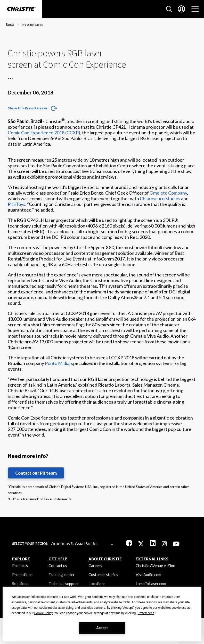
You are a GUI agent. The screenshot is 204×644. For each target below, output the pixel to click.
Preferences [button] (146, 613)
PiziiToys (17, 204)
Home (10, 24)
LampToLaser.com (151, 584)
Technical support (64, 584)
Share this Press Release (27, 108)
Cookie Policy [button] (43, 613)
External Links (152, 559)
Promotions (22, 575)
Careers (95, 565)
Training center (62, 575)
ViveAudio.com (148, 575)
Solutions (20, 584)
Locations (97, 584)
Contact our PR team (36, 473)
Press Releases (32, 25)
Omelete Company (168, 193)
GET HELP (58, 559)
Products (20, 565)
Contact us (58, 565)
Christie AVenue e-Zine (155, 565)
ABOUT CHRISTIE (105, 559)
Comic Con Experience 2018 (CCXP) (44, 133)
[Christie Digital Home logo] (21, 9)
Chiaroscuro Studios (160, 198)
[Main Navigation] (195, 9)
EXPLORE (21, 559)
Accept (102, 628)
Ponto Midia (57, 363)
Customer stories (103, 575)
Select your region (30, 544)
